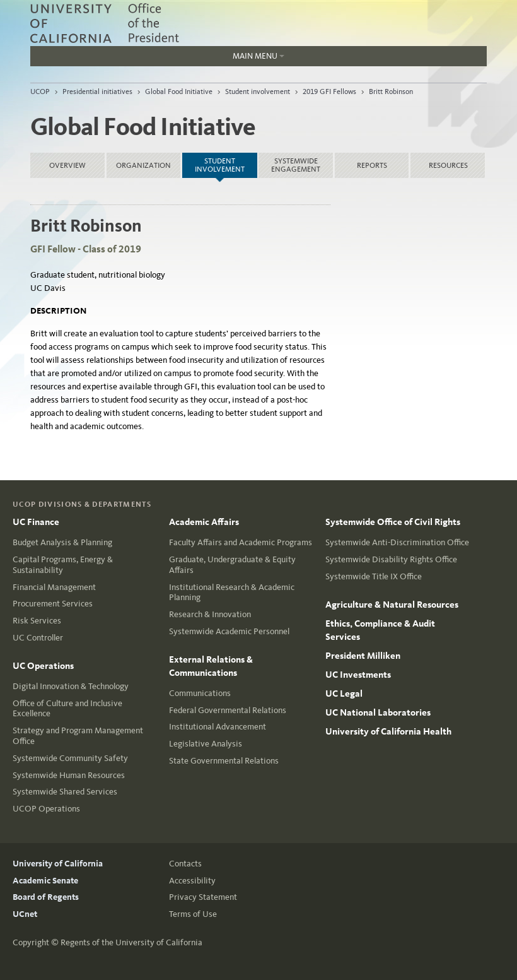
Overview (67, 165)
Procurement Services (53, 604)
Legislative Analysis (206, 744)
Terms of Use (193, 914)
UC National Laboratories (378, 712)
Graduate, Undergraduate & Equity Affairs (232, 565)
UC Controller (38, 638)
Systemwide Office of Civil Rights (393, 522)
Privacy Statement (203, 897)
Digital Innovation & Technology (71, 686)
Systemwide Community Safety (70, 758)
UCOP (40, 92)
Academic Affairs (204, 522)
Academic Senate (45, 881)
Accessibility (192, 881)
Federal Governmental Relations (228, 710)
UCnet (25, 914)
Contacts (185, 864)
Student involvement (258, 92)
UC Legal (344, 694)
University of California (58, 864)
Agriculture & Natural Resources (392, 605)
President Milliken (363, 656)
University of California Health (388, 731)
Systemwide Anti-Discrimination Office (397, 542)
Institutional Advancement (218, 727)
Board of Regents (46, 897)
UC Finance (36, 522)
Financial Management (54, 587)
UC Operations (43, 666)
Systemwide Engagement (296, 165)
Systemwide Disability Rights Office (391, 559)
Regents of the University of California (131, 942)
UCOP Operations (46, 809)
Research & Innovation (210, 614)
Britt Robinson (391, 92)
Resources (448, 165)
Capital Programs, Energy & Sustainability (63, 565)
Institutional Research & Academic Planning (232, 593)
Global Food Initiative (179, 92)
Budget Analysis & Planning (62, 542)
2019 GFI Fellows (329, 92)
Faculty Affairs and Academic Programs (241, 542)
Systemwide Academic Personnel (229, 631)
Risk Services (37, 621)
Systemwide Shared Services (65, 792)
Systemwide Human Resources (69, 775)
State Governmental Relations (224, 761)
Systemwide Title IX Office (374, 576)
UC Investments (358, 675)
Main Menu (157, 59)
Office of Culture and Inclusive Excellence (67, 709)
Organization (143, 165)
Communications (200, 693)
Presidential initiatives (97, 92)
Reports (372, 165)
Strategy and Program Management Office (78, 736)
